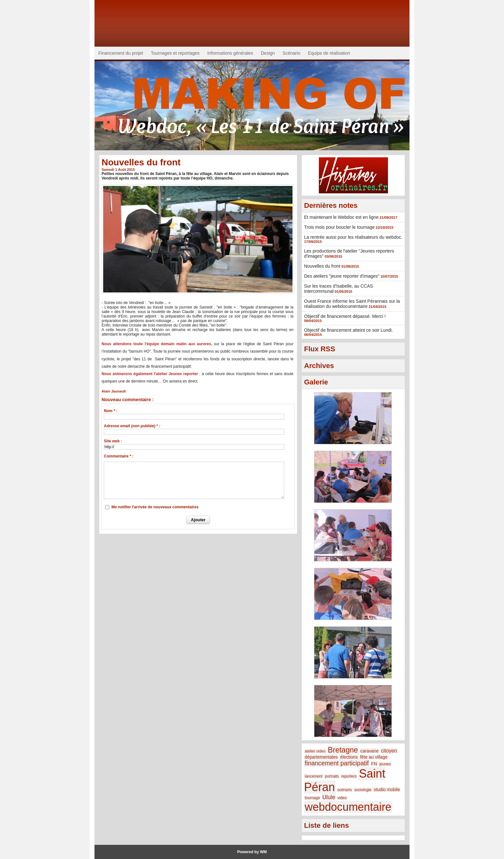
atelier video (315, 751)
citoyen (389, 751)
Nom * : (111, 411)
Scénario (291, 53)
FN (374, 764)
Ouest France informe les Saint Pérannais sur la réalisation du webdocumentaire (352, 304)
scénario (344, 790)
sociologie (363, 790)
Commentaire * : (119, 456)
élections (349, 757)
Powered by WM (252, 852)
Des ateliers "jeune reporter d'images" (342, 276)
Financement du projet (121, 53)
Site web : (113, 441)
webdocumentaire (348, 807)
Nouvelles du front (322, 266)
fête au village (374, 757)
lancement (314, 776)
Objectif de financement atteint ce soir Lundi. (348, 330)
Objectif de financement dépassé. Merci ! (345, 316)
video (342, 798)
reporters (349, 776)
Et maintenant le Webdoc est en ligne (341, 217)
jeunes (385, 764)
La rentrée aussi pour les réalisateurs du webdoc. (353, 237)
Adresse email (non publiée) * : (132, 426)
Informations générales (230, 53)
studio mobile (387, 790)
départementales (321, 757)
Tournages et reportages (175, 53)
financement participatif (337, 763)
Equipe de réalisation (329, 53)
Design (268, 53)
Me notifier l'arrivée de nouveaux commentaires (155, 507)
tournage (312, 798)
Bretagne (343, 750)
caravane (369, 751)
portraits (332, 776)
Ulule (329, 797)
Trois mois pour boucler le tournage (339, 227)
